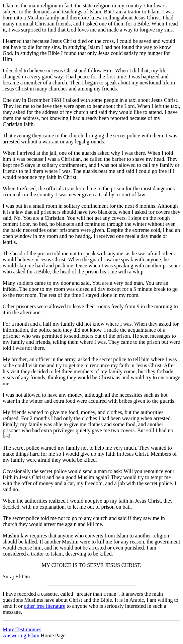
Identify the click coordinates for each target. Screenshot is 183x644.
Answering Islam (21, 635)
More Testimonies (22, 629)
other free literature (45, 606)
